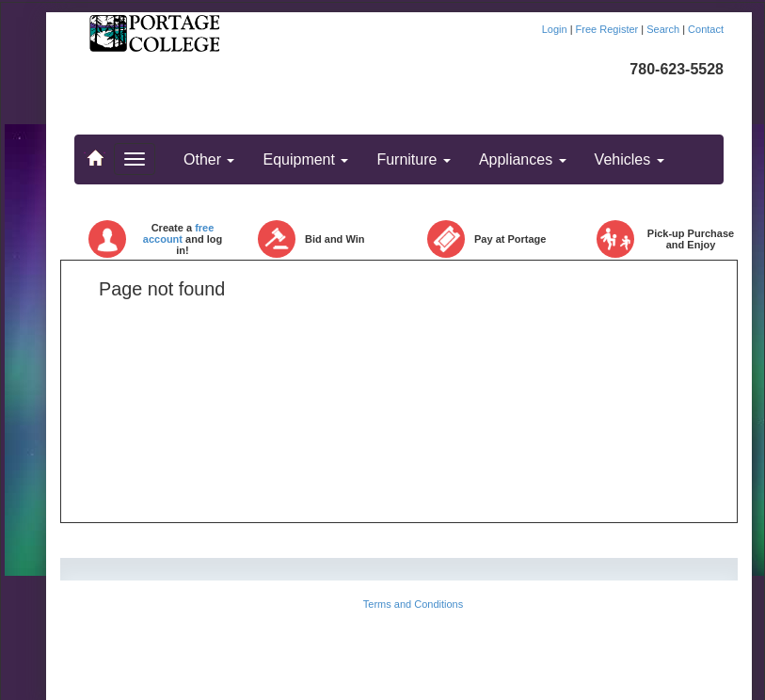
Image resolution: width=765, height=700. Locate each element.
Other (209, 159)
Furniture (413, 159)
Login (556, 29)
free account (179, 233)
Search (664, 29)
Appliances (523, 159)
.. (94, 150)
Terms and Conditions (413, 604)
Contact (706, 29)
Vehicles (630, 159)
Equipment (305, 159)
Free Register (609, 29)
